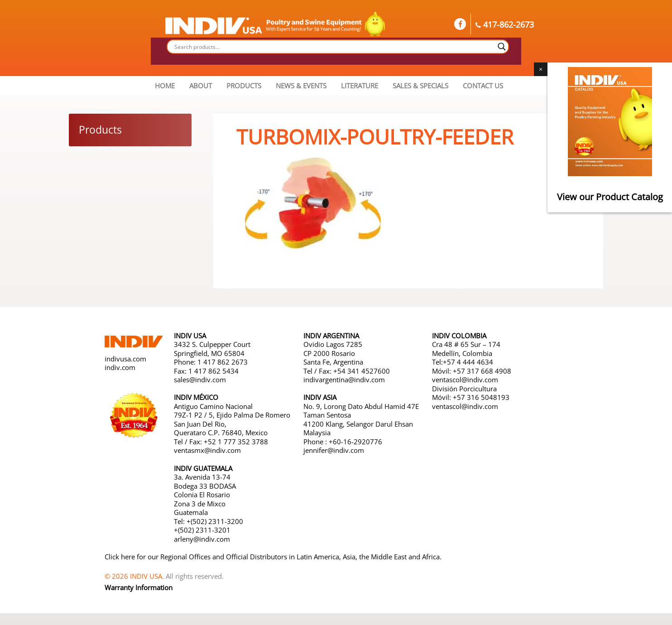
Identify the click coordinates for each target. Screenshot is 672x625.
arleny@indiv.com (203, 539)
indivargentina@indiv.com (344, 380)
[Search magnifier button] (502, 47)
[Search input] (334, 47)
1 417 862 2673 (223, 362)
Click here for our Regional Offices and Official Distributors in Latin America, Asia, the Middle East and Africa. (273, 557)
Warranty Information (139, 587)
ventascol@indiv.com (465, 380)
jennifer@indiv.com (334, 450)
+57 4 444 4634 (468, 362)
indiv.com (120, 367)
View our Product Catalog (610, 197)
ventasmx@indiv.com (207, 450)
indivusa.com (125, 359)
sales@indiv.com (200, 380)
